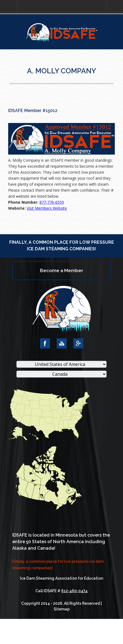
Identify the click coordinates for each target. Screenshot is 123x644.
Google (78, 343)
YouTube (62, 343)
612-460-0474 (74, 591)
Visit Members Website (47, 208)
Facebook (45, 343)
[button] (8, 7)
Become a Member (62, 270)
